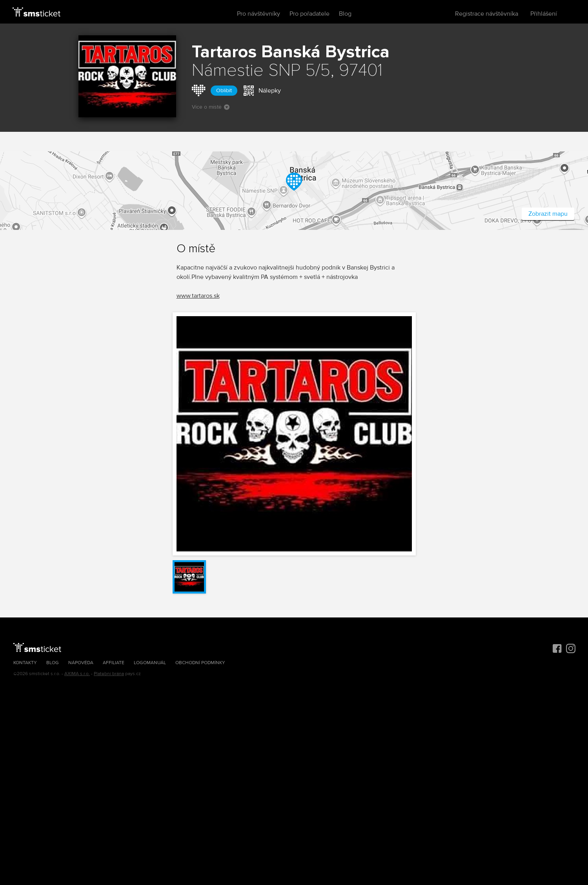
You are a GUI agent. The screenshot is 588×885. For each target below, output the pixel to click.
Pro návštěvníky (259, 14)
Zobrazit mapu (548, 214)
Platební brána (109, 674)
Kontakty (25, 663)
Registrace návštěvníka (487, 14)
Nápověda (81, 663)
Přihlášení (544, 14)
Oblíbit (224, 90)
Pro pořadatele (309, 14)
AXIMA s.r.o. (77, 674)
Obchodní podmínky (200, 663)
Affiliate (114, 663)
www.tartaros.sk (198, 296)
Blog (345, 14)
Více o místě (211, 107)
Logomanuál (150, 663)
